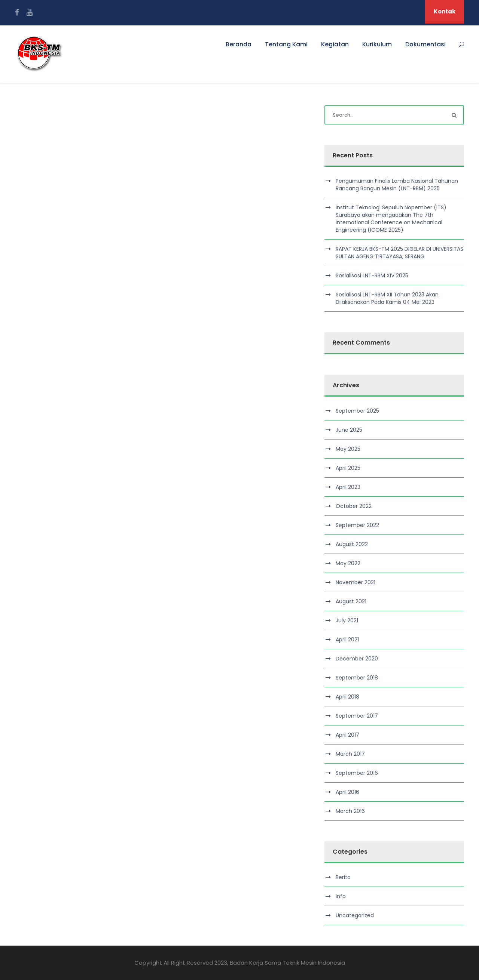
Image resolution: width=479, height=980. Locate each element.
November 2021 (356, 582)
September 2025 (357, 411)
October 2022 (354, 506)
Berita (343, 877)
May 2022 (348, 563)
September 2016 (357, 773)
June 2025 (349, 430)
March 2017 (350, 754)
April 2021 (347, 640)
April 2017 (347, 735)
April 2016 (347, 792)
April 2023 (348, 487)
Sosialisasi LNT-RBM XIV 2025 (372, 275)
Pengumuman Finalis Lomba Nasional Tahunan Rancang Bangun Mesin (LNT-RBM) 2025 (397, 185)
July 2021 (347, 620)
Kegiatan (335, 44)
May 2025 (348, 449)
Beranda (239, 44)
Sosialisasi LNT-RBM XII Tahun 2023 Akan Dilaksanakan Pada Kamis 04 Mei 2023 (387, 298)
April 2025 (348, 468)
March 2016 (350, 811)
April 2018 (347, 697)
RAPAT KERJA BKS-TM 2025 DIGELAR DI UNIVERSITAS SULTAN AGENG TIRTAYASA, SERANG (399, 253)
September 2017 (357, 716)
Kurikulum (377, 44)
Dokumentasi (425, 44)
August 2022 (352, 544)
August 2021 (351, 601)
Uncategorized (355, 915)
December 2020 (357, 659)
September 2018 (357, 678)
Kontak (445, 11)
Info (341, 896)
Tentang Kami (286, 44)
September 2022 (357, 525)
